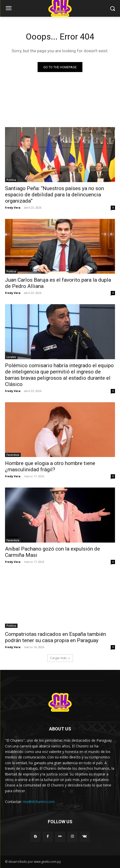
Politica (11, 180)
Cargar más (60, 658)
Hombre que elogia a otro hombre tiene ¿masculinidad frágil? (50, 466)
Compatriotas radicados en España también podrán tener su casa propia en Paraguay (55, 637)
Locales (11, 357)
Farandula (13, 455)
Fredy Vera (13, 207)
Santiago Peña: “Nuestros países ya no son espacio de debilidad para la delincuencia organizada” (54, 195)
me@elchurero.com (39, 802)
